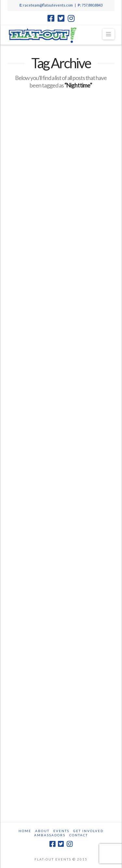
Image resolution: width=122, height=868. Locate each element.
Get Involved (88, 831)
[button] (108, 34)
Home (25, 831)
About (42, 831)
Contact (79, 835)
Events (61, 831)
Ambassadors (50, 835)
